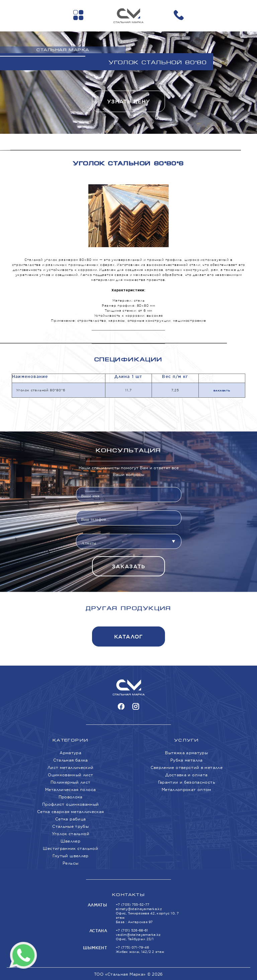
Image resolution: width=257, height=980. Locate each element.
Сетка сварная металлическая (71, 812)
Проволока (71, 797)
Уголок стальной (71, 834)
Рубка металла (187, 760)
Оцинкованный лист (70, 775)
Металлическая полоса (70, 790)
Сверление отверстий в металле (187, 767)
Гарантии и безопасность (187, 782)
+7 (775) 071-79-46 (132, 947)
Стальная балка (71, 760)
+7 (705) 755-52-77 (133, 905)
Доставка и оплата (186, 775)
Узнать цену (128, 102)
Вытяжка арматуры (186, 753)
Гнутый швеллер (71, 856)
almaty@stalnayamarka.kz (139, 909)
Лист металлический (70, 767)
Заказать (222, 391)
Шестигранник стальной (70, 848)
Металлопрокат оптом (187, 790)
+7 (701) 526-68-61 (132, 930)
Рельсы (70, 863)
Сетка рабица (70, 819)
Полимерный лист (70, 782)
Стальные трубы (70, 826)
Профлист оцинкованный (71, 804)
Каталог (129, 637)
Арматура (70, 753)
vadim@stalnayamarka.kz (138, 935)
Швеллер (70, 841)
